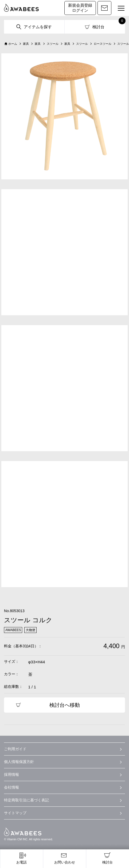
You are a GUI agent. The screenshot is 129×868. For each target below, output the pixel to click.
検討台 (98, 27)
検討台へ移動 (65, 705)
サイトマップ (15, 813)
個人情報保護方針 (19, 762)
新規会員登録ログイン (80, 8)
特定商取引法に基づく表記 (26, 800)
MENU (119, 9)
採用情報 (11, 774)
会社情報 (11, 787)
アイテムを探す (38, 27)
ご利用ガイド (15, 749)
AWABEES (23, 832)
